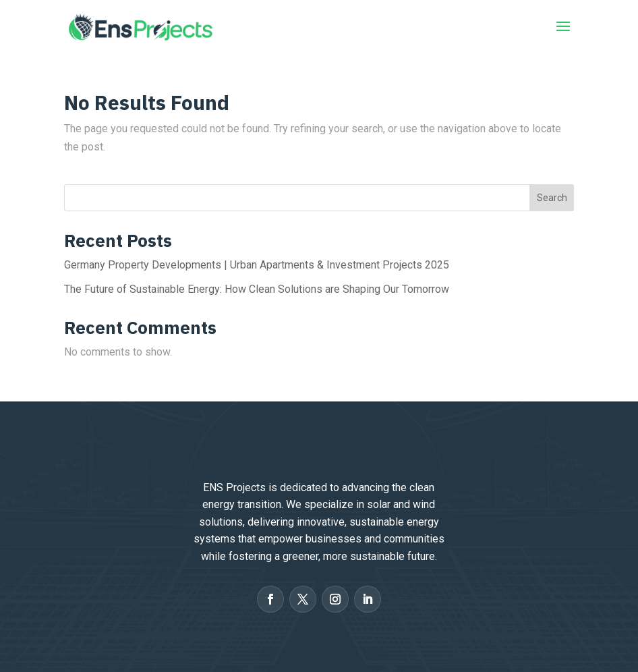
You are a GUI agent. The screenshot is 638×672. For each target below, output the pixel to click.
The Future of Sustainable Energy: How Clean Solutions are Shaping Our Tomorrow (257, 289)
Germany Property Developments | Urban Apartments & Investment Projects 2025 (257, 265)
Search (552, 198)
